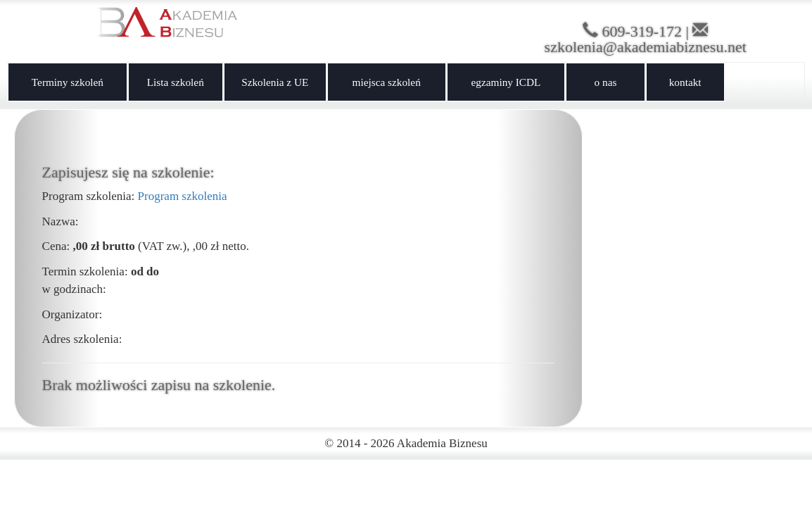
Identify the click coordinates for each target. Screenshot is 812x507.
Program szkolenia (183, 196)
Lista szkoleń (176, 82)
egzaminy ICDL (506, 82)
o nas (606, 82)
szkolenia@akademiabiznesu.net (646, 47)
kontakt (685, 82)
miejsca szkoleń (387, 82)
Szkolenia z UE (275, 82)
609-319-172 (642, 31)
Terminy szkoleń (68, 82)
